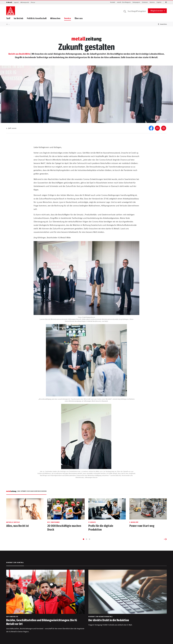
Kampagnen (136, 2)
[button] (163, 24)
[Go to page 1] (84, 539)
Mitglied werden (157, 11)
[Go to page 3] (89, 539)
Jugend (16, 2)
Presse (33, 2)
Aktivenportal (25, 2)
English (159, 2)
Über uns (79, 18)
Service (68, 18)
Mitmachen (55, 18)
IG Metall (9, 2)
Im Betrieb (19, 18)
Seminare (145, 2)
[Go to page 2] (86, 539)
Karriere (152, 2)
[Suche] (135, 11)
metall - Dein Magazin (124, 2)
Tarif (8, 18)
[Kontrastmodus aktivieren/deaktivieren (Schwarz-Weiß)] (165, 2)
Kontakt (113, 2)
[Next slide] (165, 539)
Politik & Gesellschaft (37, 18)
